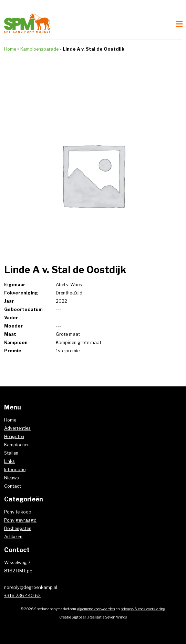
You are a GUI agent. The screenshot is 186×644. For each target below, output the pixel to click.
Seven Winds (116, 617)
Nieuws (12, 478)
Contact (13, 486)
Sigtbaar (79, 617)
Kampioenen (17, 445)
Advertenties (17, 428)
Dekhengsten (18, 528)
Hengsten (14, 437)
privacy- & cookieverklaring (143, 609)
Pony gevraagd (20, 520)
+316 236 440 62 (22, 596)
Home (10, 49)
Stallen (11, 453)
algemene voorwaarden (96, 609)
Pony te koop (18, 512)
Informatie (15, 470)
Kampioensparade (39, 49)
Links (9, 461)
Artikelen (13, 537)
